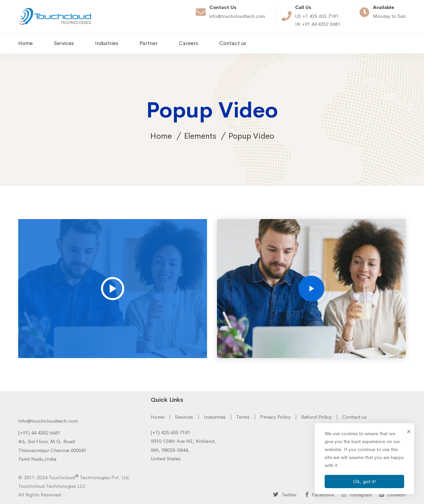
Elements (200, 136)
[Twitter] (285, 494)
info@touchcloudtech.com (48, 421)
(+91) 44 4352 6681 (39, 433)
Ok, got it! (365, 481)
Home (161, 136)
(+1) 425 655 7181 (170, 432)
